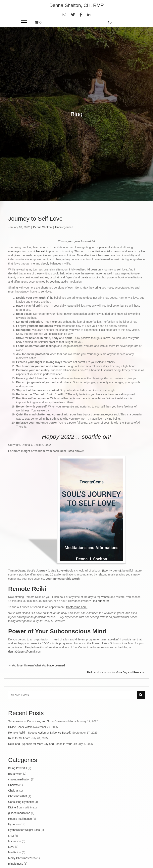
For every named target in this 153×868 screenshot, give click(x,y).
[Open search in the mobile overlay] (110, 23)
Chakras (13, 785)
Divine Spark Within (20, 727)
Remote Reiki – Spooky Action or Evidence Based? (40, 733)
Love (11, 847)
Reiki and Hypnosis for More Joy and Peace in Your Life (43, 744)
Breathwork (15, 774)
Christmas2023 (18, 796)
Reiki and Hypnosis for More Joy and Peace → (116, 672)
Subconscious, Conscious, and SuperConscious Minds (42, 721)
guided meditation (19, 813)
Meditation (15, 852)
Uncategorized (64, 227)
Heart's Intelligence (20, 819)
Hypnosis (14, 824)
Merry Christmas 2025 (22, 858)
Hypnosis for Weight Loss (24, 830)
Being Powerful (18, 768)
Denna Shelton (43, 227)
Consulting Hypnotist (21, 802)
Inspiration (15, 841)
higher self (38, 251)
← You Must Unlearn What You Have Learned (36, 665)
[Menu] (24, 22)
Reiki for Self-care (19, 738)
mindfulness (16, 864)
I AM (11, 836)
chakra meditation (19, 779)
